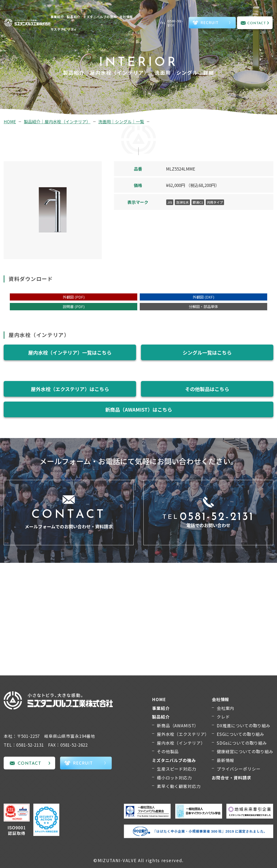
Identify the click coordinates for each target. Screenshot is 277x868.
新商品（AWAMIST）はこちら (139, 410)
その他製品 (168, 751)
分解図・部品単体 (203, 307)
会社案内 (225, 708)
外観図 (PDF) (74, 297)
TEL (174, 24)
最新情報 (225, 760)
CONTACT (257, 23)
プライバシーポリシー (239, 769)
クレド (223, 717)
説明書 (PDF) (74, 307)
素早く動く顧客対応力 (179, 786)
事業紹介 (57, 17)
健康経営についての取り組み (245, 751)
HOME (10, 122)
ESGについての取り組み (240, 734)
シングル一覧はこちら (207, 353)
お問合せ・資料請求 (232, 778)
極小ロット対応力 (174, 778)
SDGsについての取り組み (242, 743)
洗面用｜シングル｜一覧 (121, 122)
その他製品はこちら (207, 389)
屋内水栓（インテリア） (181, 743)
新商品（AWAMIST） (178, 725)
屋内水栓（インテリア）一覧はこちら (70, 353)
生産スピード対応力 (177, 769)
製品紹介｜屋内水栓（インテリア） (57, 122)
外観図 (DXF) (203, 297)
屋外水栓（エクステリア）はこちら (70, 389)
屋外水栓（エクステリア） (183, 734)
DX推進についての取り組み (244, 725)
